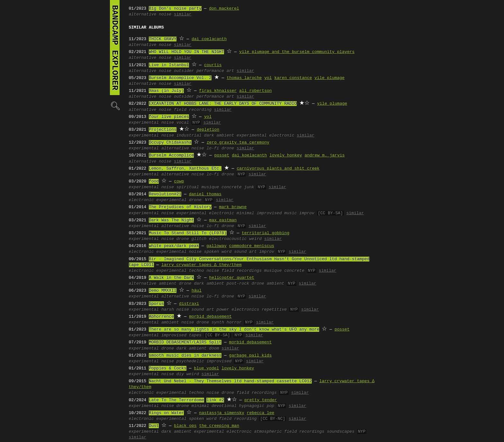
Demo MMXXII (163, 291)
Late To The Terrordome (176, 400)
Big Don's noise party (175, 9)
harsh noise (175, 310)
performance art (215, 71)
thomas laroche (244, 78)
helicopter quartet (232, 278)
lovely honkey (286, 155)
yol (268, 78)
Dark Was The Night (171, 220)
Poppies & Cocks (168, 368)
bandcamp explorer (115, 48)
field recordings (242, 271)
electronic (141, 200)
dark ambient (219, 136)
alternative (143, 14)
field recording (193, 110)
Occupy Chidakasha (170, 143)
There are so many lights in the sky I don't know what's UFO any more (234, 330)
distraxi (189, 304)
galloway (216, 246)
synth (218, 323)
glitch (199, 239)
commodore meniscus (252, 246)
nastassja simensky (221, 413)
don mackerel (224, 9)
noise (165, 14)
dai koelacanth (249, 155)
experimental (144, 123)
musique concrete (222, 187)
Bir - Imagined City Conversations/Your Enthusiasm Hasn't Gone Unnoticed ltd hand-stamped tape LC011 (249, 262)
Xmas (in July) (166, 91)
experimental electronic (265, 136)
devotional (224, 406)
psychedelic (190, 361)
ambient (168, 284)
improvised (174, 335)
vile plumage (329, 78)
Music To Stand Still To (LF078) (188, 233)
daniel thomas (205, 194)
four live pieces (169, 117)
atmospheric (268, 432)
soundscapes (341, 432)
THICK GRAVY (163, 39)
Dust (154, 426)
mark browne (233, 207)
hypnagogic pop (257, 406)
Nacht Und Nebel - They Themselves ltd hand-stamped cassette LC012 (230, 381)
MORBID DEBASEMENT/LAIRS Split (185, 342)
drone (228, 148)
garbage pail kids (251, 356)
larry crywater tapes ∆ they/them (202, 265)
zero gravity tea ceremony (238, 143)
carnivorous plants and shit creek (278, 169)
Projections (163, 130)
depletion (208, 130)
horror (234, 323)
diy (180, 374)
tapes (195, 335)
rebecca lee (261, 413)
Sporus (156, 304)
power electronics (238, 310)
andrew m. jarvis (324, 155)
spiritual (188, 187)
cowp (179, 181)
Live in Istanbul (169, 65)
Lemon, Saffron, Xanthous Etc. (185, 169)
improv (307, 213)
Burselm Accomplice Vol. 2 (180, 78)
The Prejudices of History (180, 207)
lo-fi (213, 148)
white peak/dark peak (174, 246)
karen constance (293, 78)
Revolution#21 (165, 194)
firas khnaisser (218, 91)
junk (249, 187)
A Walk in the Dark (171, 278)
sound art (245, 252)
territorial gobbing (265, 233)
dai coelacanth (209, 39)
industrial (189, 136)
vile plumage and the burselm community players (297, 52)
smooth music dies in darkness (185, 356)
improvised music (277, 213)
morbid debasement (210, 317)
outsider (184, 71)
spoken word (218, 252)
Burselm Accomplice (171, 155)
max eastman (223, 220)
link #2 (215, 400)
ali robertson (255, 91)
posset (222, 155)
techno (197, 271)
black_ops (185, 426)
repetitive (274, 310)
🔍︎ (115, 106)
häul (197, 291)
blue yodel (206, 368)
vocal (183, 123)
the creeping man (219, 426)
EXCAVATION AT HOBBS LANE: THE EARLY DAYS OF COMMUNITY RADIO (223, 104)
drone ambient (268, 284)
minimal (245, 213)
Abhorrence (161, 317)
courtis (213, 65)
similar (183, 14)
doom (214, 349)
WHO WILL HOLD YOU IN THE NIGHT (186, 52)
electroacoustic (228, 239)
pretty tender (261, 400)
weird (255, 239)
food (154, 181)
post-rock (238, 284)
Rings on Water (166, 413)
